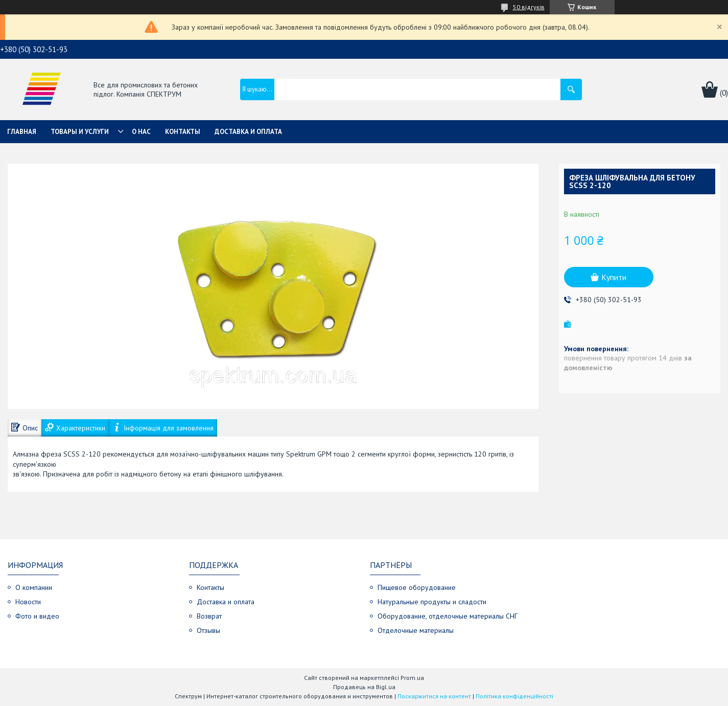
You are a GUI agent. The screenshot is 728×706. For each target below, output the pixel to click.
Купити (614, 277)
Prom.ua (412, 678)
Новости (28, 602)
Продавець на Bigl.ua (364, 687)
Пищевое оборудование (417, 587)
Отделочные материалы (416, 630)
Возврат (209, 616)
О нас (141, 132)
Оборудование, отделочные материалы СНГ (448, 616)
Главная (22, 132)
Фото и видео (37, 616)
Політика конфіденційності (514, 696)
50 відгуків (529, 7)
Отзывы (208, 630)
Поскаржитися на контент (434, 696)
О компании (34, 587)
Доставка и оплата (248, 132)
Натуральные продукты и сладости (432, 602)
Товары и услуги (80, 132)
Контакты (183, 132)
